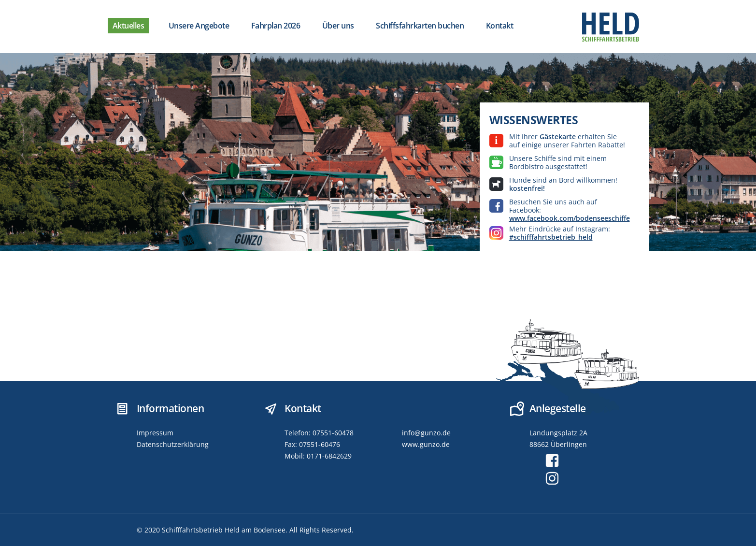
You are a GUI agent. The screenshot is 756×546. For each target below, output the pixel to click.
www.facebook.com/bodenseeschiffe (570, 218)
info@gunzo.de (426, 433)
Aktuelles (128, 26)
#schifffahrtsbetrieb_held (551, 237)
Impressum (155, 433)
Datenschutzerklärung (173, 444)
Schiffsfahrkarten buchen (420, 26)
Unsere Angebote (199, 26)
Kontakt (500, 26)
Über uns (338, 26)
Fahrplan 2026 (276, 26)
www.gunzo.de (426, 444)
